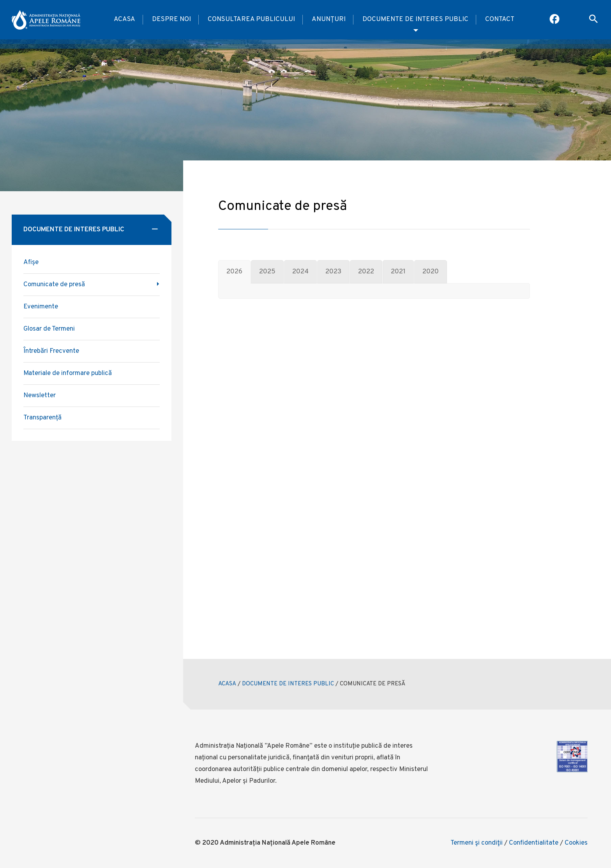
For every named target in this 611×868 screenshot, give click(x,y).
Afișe (31, 262)
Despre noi (171, 19)
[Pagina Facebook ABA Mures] (555, 20)
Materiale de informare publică (68, 373)
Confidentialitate (534, 843)
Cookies (576, 843)
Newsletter (40, 396)
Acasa (124, 19)
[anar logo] (46, 20)
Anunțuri (329, 19)
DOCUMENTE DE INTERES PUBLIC (288, 684)
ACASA (227, 684)
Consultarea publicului (251, 19)
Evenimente (41, 307)
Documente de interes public (415, 19)
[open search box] (593, 20)
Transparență (42, 418)
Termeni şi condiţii (477, 843)
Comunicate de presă (54, 285)
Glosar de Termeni (49, 329)
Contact (500, 19)
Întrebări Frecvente (51, 351)
